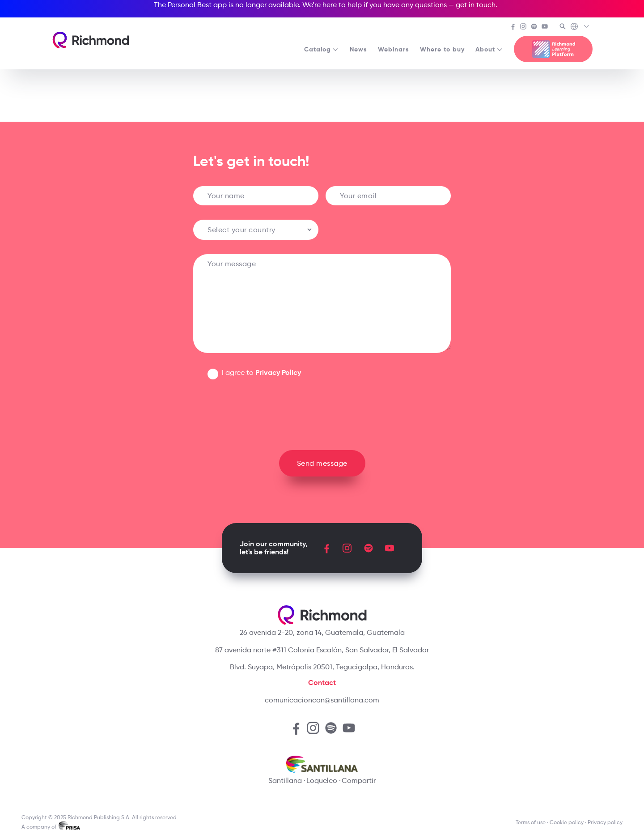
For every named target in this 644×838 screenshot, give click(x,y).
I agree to (261, 372)
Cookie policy (567, 822)
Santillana (285, 781)
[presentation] (322, 411)
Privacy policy (605, 822)
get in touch (476, 5)
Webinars (394, 49)
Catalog (322, 49)
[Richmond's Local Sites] (580, 27)
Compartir (359, 781)
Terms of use (531, 822)
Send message (322, 463)
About (489, 49)
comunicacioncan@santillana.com (322, 700)
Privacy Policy (278, 372)
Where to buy (442, 49)
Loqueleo (322, 781)
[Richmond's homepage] (91, 40)
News (358, 49)
